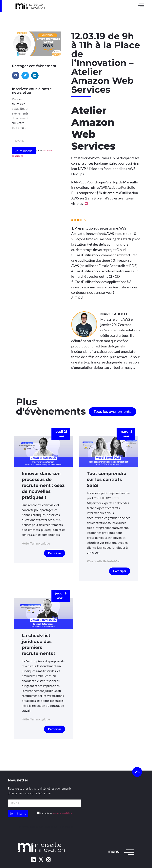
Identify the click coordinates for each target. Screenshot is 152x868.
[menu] (129, 852)
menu (114, 851)
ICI (86, 203)
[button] (16, 75)
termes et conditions (62, 813)
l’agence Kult (51, 827)
